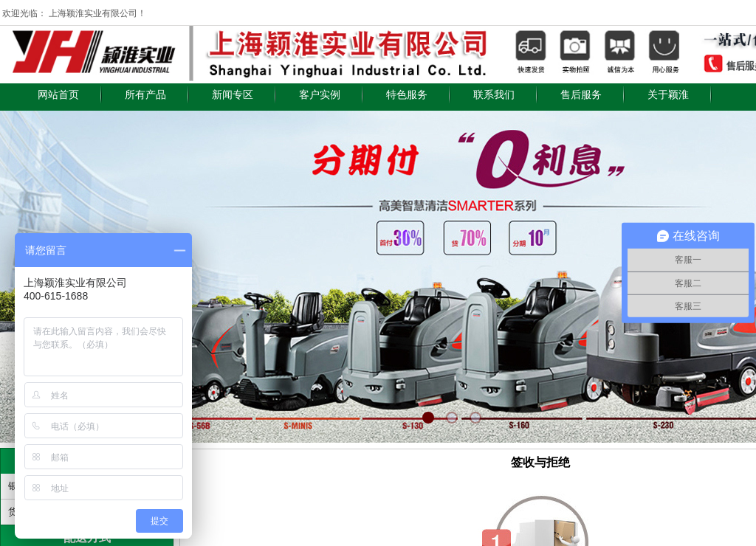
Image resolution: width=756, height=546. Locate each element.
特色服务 (407, 95)
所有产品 (145, 95)
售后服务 (581, 95)
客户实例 (320, 95)
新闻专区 (233, 95)
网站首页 (58, 95)
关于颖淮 (668, 95)
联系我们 (494, 95)
